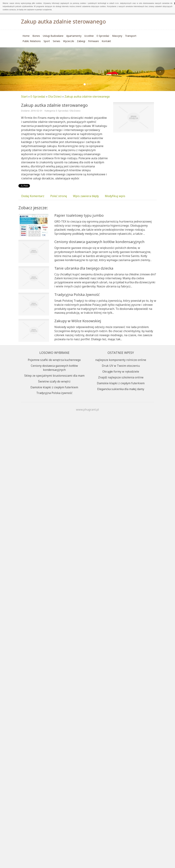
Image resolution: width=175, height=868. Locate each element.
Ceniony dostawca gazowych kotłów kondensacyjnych (99, 242)
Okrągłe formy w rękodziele (121, 372)
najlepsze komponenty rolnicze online (121, 360)
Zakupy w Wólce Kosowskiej (78, 321)
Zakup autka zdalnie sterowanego (87, 97)
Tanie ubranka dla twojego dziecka (84, 268)
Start (24, 97)
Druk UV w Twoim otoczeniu (121, 366)
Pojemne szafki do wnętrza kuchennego (54, 360)
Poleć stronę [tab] (59, 196)
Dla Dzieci (55, 97)
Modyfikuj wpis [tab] (115, 196)
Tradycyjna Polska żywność (77, 295)
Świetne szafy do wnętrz (54, 381)
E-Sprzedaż (38, 97)
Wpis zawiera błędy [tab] (86, 196)
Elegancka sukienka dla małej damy (121, 389)
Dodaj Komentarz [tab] (33, 196)
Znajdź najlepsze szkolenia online (121, 377)
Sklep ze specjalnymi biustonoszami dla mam (54, 376)
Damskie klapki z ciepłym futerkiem (54, 387)
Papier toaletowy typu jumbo (79, 215)
